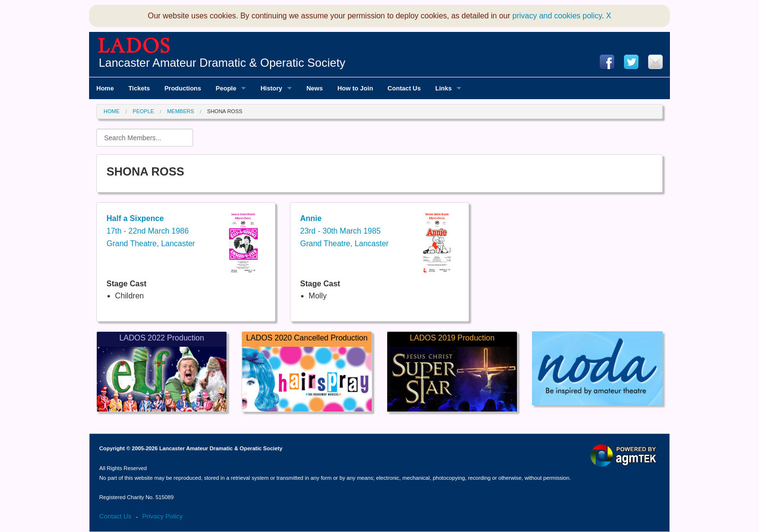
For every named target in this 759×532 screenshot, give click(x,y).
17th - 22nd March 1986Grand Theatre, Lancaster (151, 231)
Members (181, 111)
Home (112, 111)
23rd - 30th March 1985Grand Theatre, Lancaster (344, 231)
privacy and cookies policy (557, 16)
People (143, 111)
